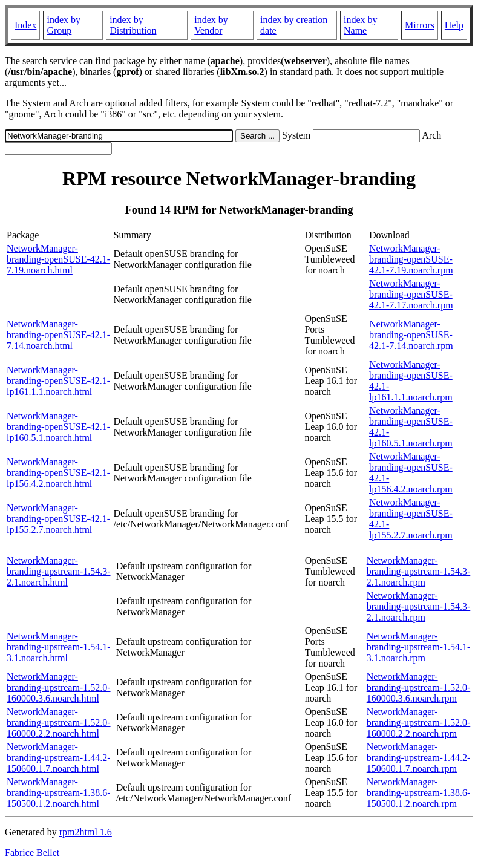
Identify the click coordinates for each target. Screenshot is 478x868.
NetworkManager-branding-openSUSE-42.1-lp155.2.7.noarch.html (58, 519)
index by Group (64, 25)
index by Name (361, 25)
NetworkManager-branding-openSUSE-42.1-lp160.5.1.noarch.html (58, 427)
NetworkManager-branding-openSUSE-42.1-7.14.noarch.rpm (411, 335)
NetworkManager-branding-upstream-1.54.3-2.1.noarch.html (59, 571)
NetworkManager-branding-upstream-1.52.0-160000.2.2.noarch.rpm (419, 723)
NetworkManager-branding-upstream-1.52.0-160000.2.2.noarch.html (59, 723)
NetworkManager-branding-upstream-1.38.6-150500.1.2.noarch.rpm (419, 793)
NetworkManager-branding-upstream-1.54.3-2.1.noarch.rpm (419, 571)
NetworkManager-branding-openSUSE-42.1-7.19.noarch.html (58, 259)
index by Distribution (133, 25)
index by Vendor (211, 25)
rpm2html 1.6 (86, 832)
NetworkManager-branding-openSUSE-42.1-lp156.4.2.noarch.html (58, 473)
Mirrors (420, 25)
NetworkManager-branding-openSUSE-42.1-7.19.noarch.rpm (411, 259)
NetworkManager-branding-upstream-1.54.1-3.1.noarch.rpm (419, 647)
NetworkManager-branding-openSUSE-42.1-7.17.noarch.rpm (411, 294)
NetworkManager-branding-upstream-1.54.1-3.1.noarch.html (59, 647)
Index (25, 25)
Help (454, 25)
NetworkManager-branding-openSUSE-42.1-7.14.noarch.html (58, 335)
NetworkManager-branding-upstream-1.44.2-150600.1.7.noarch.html (59, 758)
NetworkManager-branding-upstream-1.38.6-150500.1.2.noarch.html (59, 793)
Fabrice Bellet (32, 853)
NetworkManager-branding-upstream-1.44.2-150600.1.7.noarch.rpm (419, 758)
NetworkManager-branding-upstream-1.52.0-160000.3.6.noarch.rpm (419, 687)
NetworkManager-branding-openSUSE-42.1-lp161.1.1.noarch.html (58, 381)
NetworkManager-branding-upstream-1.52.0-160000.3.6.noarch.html (59, 687)
